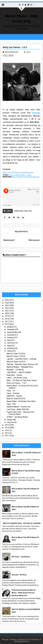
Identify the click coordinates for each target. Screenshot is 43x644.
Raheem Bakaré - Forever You (18, 407)
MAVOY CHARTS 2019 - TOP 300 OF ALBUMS (22, 523)
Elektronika (19, 211)
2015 (7, 425)
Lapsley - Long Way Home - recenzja (21, 359)
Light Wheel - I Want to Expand (19, 372)
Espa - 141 (11, 391)
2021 (7, 311)
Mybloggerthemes (21, 641)
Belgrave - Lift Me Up (15, 370)
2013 (7, 430)
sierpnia (11, 338)
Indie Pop (28, 211)
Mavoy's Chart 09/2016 (16, 399)
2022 (7, 308)
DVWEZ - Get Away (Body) (17, 417)
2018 (7, 319)
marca (10, 351)
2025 (7, 300)
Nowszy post (9, 240)
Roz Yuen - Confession (21, 557)
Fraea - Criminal (13, 393)
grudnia (10, 327)
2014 (7, 428)
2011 (7, 436)
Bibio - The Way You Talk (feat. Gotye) (22, 380)
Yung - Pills (11, 404)
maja (9, 346)
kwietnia (11, 348)
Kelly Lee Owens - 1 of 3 (17, 383)
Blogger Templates (10, 639)
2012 (7, 433)
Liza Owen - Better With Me (18, 409)
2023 (7, 305)
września (11, 335)
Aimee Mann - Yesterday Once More (21, 401)
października (12, 332)
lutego (10, 420)
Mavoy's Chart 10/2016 (16, 362)
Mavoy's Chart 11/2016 (16, 356)
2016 (7, 324)
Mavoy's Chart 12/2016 (16, 354)
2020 (7, 313)
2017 (7, 321)
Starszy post (34, 240)
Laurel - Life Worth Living (17, 378)
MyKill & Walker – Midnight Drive (20, 367)
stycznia (11, 422)
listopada (11, 329)
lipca (9, 340)
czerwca (11, 343)
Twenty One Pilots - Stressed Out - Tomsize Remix (21, 413)
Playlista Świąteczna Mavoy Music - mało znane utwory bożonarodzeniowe (24, 593)
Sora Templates (33, 639)
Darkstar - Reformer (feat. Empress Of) (22, 364)
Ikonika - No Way (19, 575)
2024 (7, 303)
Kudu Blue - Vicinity (14, 375)
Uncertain (36, 113)
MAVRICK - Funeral (14, 396)
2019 (7, 316)
